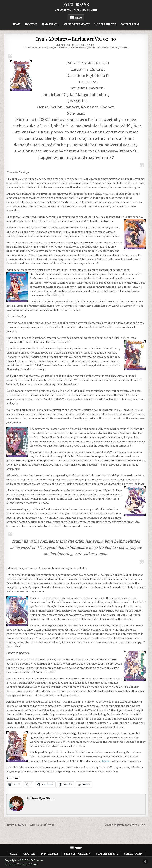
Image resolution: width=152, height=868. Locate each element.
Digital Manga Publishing (40, 47)
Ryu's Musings (103, 47)
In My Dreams (50, 24)
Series (115, 47)
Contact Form (130, 24)
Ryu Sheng (64, 45)
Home (17, 24)
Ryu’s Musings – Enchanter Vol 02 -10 (76, 39)
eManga (105, 761)
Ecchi (57, 47)
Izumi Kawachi (80, 47)
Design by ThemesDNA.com (21, 864)
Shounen (124, 47)
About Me (31, 24)
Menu (78, 18)
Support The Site (105, 24)
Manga (92, 47)
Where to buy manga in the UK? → (126, 825)
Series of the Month (76, 24)
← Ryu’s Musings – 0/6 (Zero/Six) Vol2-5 (30, 825)
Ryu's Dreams (76, 4)
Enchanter (66, 47)
